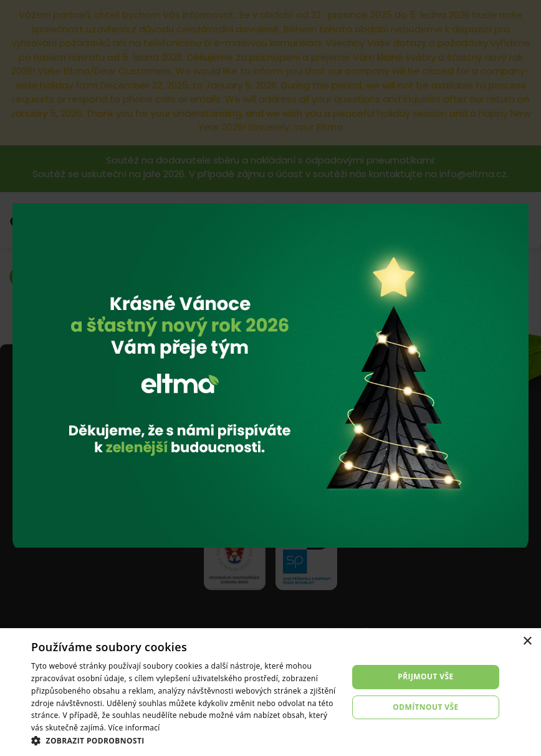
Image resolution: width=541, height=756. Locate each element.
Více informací (134, 728)
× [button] (527, 642)
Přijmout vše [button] (425, 676)
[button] (185, 740)
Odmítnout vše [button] (425, 707)
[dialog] (270, 692)
